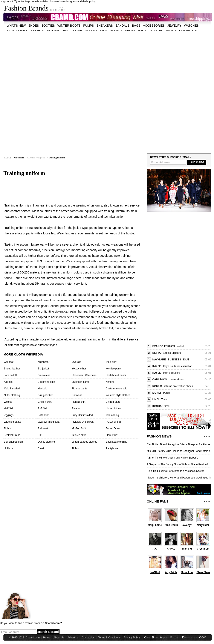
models (81, 2)
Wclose (8, 402)
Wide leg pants (12, 422)
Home (47, 638)
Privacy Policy (132, 638)
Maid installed (12, 389)
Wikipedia (19, 158)
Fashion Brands (26, 8)
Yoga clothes (79, 369)
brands (41, 2)
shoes (34, 26)
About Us (59, 638)
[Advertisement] (76, 61)
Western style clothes (118, 395)
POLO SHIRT (113, 422)
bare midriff (10, 375)
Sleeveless (44, 375)
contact (21, 2)
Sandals (122, 26)
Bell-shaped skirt (13, 442)
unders (116, 31)
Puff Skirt (43, 409)
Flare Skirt (112, 435)
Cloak (41, 448)
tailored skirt (79, 435)
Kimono (110, 382)
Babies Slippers (172, 353)
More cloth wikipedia (23, 354)
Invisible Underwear (83, 422)
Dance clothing (46, 442)
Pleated (76, 409)
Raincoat (43, 428)
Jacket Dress (113, 428)
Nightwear (44, 362)
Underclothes (113, 409)
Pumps (89, 26)
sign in (5, 2)
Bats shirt (43, 415)
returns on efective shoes (179, 386)
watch (171, 31)
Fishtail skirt (79, 402)
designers (71, 2)
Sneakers (105, 26)
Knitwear (77, 395)
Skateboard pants (116, 375)
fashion (49, 2)
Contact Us (88, 638)
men (65, 31)
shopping (90, 2)
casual (77, 31)
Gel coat (9, 362)
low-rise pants (114, 369)
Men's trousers (171, 373)
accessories (154, 26)
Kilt (40, 435)
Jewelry (174, 26)
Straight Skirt (45, 395)
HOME (7, 158)
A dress (8, 382)
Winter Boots (69, 26)
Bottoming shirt (46, 382)
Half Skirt (9, 409)
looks (63, 2)
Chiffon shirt (45, 402)
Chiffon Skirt (113, 402)
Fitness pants (79, 389)
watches (191, 26)
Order (167, 406)
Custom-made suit (116, 389)
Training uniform (57, 158)
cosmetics (188, 31)
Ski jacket (43, 369)
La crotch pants (81, 382)
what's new (16, 26)
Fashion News (159, 436)
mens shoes (177, 380)
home (34, 2)
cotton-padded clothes (84, 442)
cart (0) (13, 2)
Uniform (8, 448)
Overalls (76, 362)
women (53, 31)
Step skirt (111, 362)
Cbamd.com (33, 638)
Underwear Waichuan (84, 375)
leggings (9, 415)
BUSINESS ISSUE (179, 360)
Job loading (112, 415)
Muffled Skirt (79, 428)
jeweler (156, 31)
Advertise (73, 638)
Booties (48, 26)
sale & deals (17, 31)
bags (136, 26)
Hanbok (42, 389)
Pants (166, 393)
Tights (7, 428)
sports (91, 31)
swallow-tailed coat (49, 422)
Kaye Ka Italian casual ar (177, 366)
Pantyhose (112, 448)
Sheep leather (12, 369)
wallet (180, 346)
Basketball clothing (116, 442)
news (57, 2)
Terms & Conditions (109, 638)
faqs (28, 2)
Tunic (164, 399)
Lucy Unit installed (82, 415)
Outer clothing (12, 395)
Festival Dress (12, 435)
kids (104, 31)
